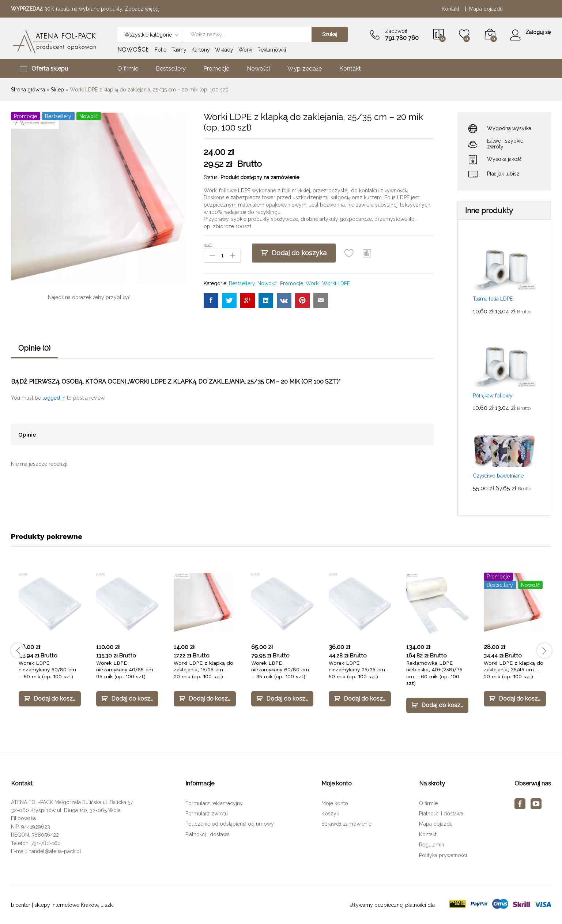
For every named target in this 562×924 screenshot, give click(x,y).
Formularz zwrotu (207, 814)
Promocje (216, 69)
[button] (367, 253)
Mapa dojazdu (486, 9)
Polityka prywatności (443, 855)
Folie (161, 50)
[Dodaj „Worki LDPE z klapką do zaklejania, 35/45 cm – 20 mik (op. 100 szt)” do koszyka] (515, 699)
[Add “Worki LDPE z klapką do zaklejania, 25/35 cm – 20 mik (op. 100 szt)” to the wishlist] (349, 253)
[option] (50, 646)
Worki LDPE (336, 283)
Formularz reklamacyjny (214, 803)
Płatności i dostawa (208, 834)
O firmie (128, 69)
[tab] (34, 351)
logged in (54, 398)
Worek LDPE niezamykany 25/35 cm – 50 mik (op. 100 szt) (359, 670)
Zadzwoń (396, 31)
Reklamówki (272, 50)
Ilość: (208, 245)
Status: (211, 177)
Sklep (57, 90)
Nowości (258, 69)
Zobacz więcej (142, 9)
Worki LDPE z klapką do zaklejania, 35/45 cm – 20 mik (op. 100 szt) (514, 670)
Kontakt (452, 9)
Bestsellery (171, 69)
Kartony (201, 50)
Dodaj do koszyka (299, 253)
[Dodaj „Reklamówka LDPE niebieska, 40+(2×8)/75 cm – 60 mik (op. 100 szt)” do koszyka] (437, 705)
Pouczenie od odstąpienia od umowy (230, 824)
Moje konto (335, 803)
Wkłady (224, 50)
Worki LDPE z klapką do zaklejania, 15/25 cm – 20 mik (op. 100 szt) (203, 670)
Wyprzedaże (305, 69)
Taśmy (179, 50)
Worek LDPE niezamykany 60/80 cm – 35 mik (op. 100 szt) (280, 670)
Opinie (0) (34, 348)
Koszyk (330, 814)
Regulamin (432, 845)
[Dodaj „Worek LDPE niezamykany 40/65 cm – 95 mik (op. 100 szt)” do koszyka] (127, 699)
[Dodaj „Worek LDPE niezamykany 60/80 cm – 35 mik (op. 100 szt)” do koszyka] (282, 699)
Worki (245, 50)
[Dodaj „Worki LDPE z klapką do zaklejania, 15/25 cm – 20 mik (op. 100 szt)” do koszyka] (205, 699)
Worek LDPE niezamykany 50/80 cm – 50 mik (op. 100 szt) (47, 670)
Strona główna (28, 90)
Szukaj (330, 34)
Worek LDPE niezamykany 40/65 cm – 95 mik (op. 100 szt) (127, 670)
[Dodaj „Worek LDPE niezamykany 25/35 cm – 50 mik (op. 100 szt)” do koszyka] (360, 699)
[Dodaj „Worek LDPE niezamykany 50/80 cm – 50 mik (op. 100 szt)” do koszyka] (50, 699)
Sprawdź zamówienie (346, 824)
